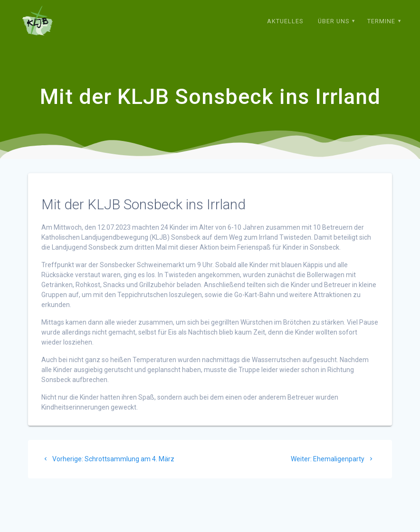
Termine (381, 21)
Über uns (334, 21)
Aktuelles (285, 21)
